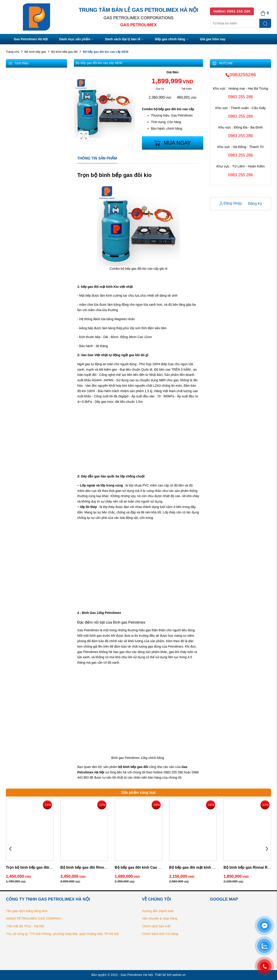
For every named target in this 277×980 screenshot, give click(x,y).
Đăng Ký (255, 204)
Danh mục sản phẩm (77, 39)
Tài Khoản (220, 193)
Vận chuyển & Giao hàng (160, 918)
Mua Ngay (173, 143)
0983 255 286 (241, 97)
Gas (184, 767)
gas (140, 767)
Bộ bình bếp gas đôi (64, 52)
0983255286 (241, 75)
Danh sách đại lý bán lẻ (124, 39)
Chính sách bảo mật (156, 926)
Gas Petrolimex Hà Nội (31, 39)
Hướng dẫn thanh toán (158, 911)
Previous (10, 849)
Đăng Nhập (230, 204)
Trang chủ (13, 52)
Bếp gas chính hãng (172, 39)
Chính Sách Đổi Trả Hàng (160, 934)
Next (267, 849)
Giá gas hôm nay (213, 39)
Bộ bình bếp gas (35, 52)
